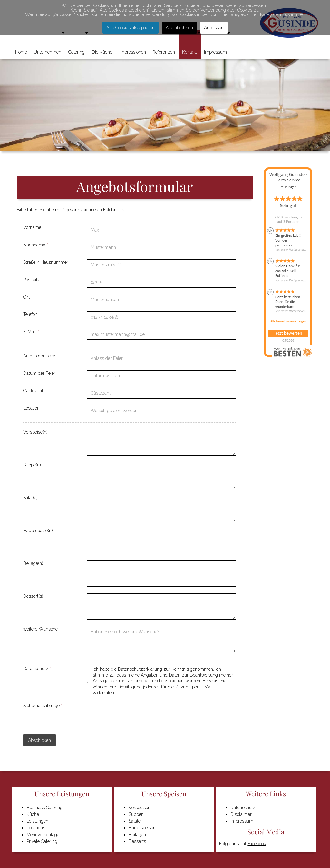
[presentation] (136, 715)
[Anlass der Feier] (161, 358)
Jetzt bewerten (288, 333)
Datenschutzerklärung (140, 669)
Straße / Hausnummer (46, 262)
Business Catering (44, 808)
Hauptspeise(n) (38, 531)
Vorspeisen (140, 808)
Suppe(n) (32, 465)
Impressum (242, 821)
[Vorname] (161, 230)
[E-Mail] (161, 334)
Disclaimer (241, 814)
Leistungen (37, 821)
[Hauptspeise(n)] (161, 541)
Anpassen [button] (214, 28)
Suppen (136, 814)
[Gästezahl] (161, 393)
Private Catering (42, 841)
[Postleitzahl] (161, 282)
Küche (33, 814)
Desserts (137, 841)
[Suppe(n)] (161, 475)
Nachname (36, 245)
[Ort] (161, 300)
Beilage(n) (33, 563)
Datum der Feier (39, 373)
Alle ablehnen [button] (179, 28)
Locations (36, 828)
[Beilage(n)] (161, 574)
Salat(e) (30, 498)
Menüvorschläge (43, 835)
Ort (26, 297)
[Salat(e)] (161, 508)
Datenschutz (37, 669)
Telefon (30, 314)
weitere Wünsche (40, 629)
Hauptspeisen (142, 828)
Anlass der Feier (39, 356)
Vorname (32, 227)
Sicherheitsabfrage (43, 706)
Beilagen (137, 835)
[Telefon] (161, 317)
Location (31, 408)
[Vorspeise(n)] (161, 442)
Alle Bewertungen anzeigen (288, 321)
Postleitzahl (35, 280)
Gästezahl (33, 391)
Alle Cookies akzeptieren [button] (131, 28)
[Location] (161, 411)
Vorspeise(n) (35, 432)
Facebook (257, 844)
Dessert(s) (33, 596)
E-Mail (31, 332)
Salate (135, 821)
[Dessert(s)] (161, 606)
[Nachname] (161, 247)
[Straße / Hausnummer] (161, 265)
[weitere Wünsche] (161, 639)
